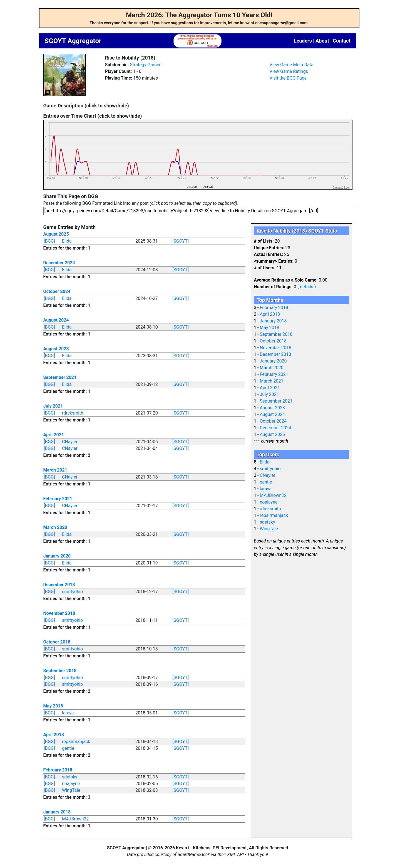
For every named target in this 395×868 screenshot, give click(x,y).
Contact (341, 41)
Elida (67, 241)
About (322, 41)
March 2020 (55, 527)
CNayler (70, 442)
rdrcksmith (73, 413)
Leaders (303, 41)
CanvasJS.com (342, 188)
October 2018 (57, 642)
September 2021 (60, 377)
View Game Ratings (289, 71)
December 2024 (59, 263)
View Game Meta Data (292, 65)
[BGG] (49, 241)
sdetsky (70, 777)
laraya (68, 713)
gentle (68, 748)
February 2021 (58, 499)
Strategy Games (146, 65)
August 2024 (56, 320)
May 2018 (53, 706)
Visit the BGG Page (288, 78)
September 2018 (60, 671)
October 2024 (57, 291)
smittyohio (72, 592)
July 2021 (53, 406)
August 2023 (56, 349)
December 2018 (59, 585)
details (306, 287)
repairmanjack (76, 742)
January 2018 (57, 812)
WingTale (71, 790)
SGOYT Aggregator (73, 41)
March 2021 (55, 470)
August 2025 (56, 234)
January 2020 (57, 556)
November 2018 (59, 613)
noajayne (71, 784)
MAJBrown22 (75, 819)
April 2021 (54, 435)
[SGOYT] (181, 241)
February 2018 (58, 770)
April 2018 (54, 735)
